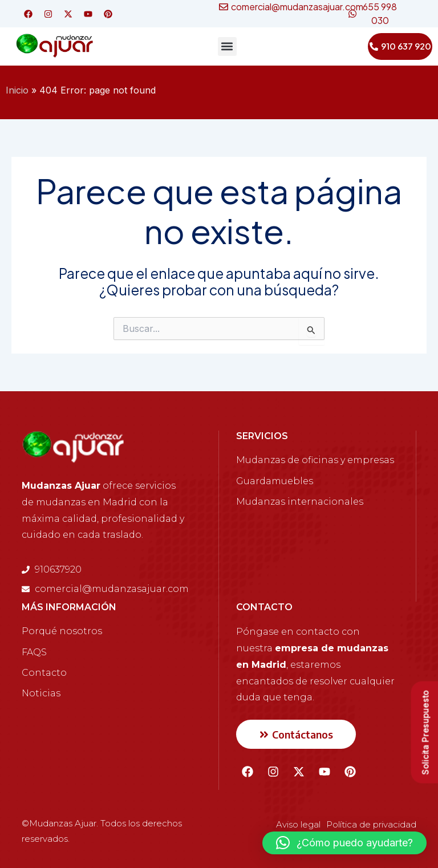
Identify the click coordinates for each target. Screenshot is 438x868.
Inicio (17, 90)
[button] (227, 46)
